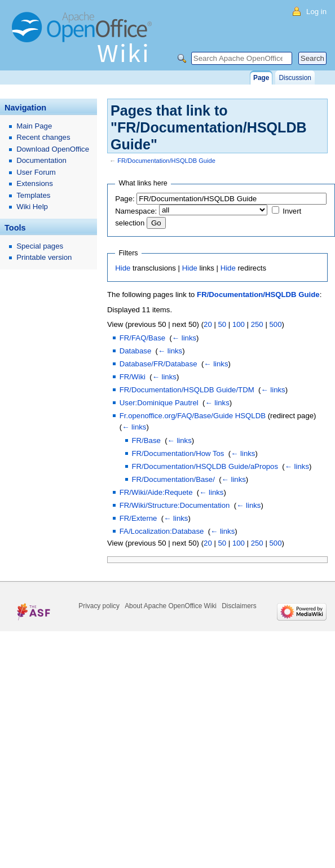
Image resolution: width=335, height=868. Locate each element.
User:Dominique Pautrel (159, 403)
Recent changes (43, 137)
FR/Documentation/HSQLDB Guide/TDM (187, 390)
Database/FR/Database (158, 364)
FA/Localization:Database (162, 531)
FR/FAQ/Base (142, 338)
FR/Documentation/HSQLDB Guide (166, 161)
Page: (125, 199)
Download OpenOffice (53, 149)
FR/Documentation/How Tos (178, 453)
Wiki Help (32, 207)
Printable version (44, 257)
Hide (123, 268)
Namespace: (136, 211)
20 (208, 324)
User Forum (36, 172)
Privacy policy (99, 606)
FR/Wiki (133, 377)
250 (257, 324)
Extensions (35, 183)
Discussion (295, 78)
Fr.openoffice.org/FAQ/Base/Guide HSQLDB (193, 416)
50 (222, 324)
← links (184, 338)
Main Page (34, 126)
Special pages (40, 246)
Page (261, 78)
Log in (316, 12)
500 (275, 324)
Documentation (41, 160)
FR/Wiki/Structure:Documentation (175, 505)
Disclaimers (239, 606)
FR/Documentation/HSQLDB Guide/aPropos (205, 466)
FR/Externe (138, 518)
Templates (33, 195)
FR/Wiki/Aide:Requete (156, 492)
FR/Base (146, 440)
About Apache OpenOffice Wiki (171, 606)
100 (239, 324)
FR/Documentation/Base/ (173, 479)
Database (135, 351)
